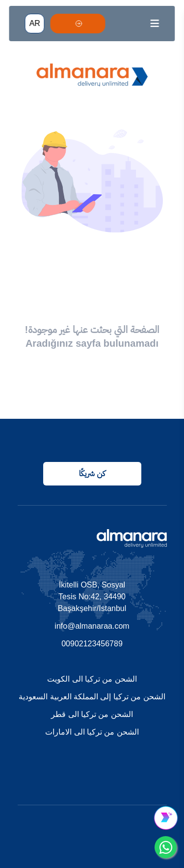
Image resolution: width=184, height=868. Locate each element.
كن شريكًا (92, 473)
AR (35, 23)
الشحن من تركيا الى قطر (92, 714)
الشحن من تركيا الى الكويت (92, 679)
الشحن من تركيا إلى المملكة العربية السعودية (92, 697)
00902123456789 (92, 644)
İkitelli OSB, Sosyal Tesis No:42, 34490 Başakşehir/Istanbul (92, 597)
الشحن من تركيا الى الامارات (92, 732)
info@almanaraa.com (92, 626)
